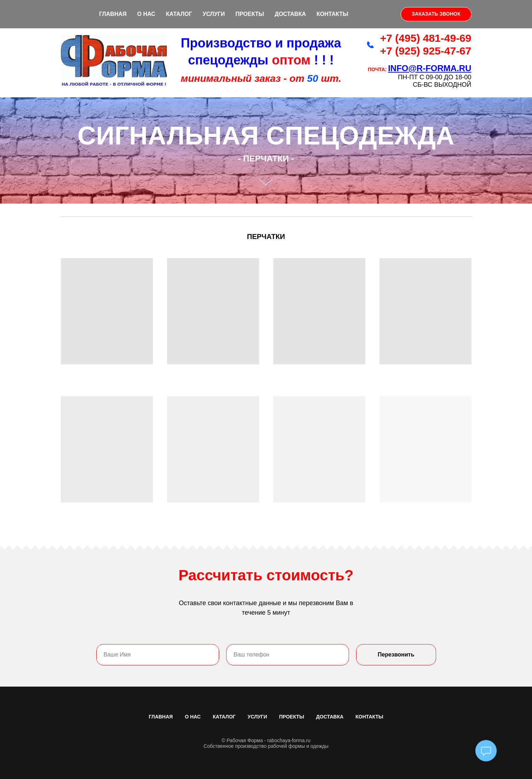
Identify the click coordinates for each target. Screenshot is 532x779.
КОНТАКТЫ (332, 14)
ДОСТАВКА (290, 14)
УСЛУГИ (214, 14)
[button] (436, 14)
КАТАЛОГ (179, 14)
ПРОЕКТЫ (250, 14)
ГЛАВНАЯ (113, 14)
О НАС (146, 14)
